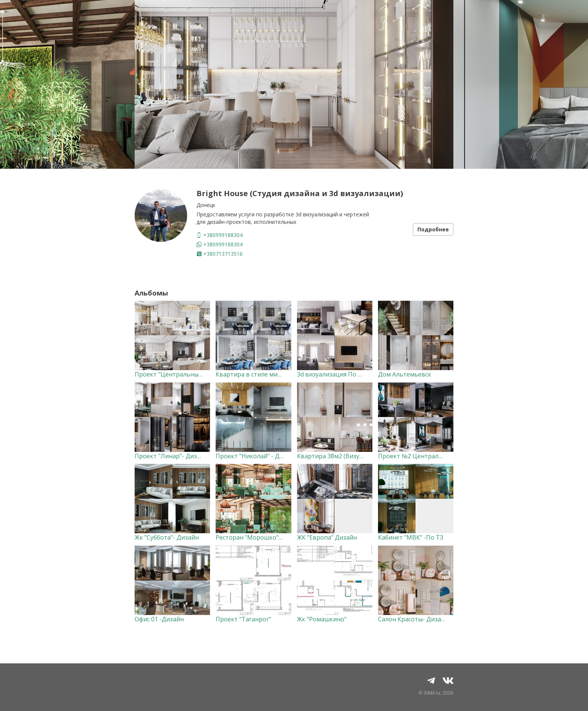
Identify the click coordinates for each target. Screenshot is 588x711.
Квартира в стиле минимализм (262, 374)
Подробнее (433, 229)
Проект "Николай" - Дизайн (256, 456)
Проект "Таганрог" (243, 619)
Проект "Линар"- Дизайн (171, 456)
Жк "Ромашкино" (322, 619)
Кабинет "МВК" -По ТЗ (411, 537)
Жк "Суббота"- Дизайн (167, 537)
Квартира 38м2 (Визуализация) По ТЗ (352, 456)
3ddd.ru (432, 693)
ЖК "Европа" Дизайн (327, 537)
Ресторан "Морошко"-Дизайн (259, 537)
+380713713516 (220, 254)
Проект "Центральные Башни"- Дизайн (193, 374)
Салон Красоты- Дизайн (413, 619)
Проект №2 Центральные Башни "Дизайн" (441, 456)
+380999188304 (220, 235)
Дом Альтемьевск (405, 374)
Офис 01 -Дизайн (159, 619)
